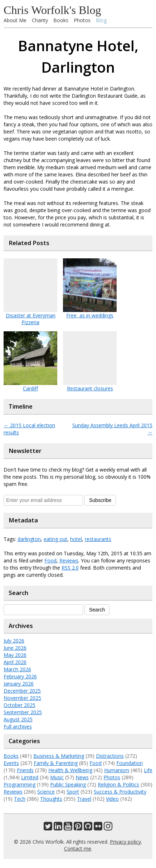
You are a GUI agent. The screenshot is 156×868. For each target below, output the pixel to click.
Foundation (130, 763)
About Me (15, 20)
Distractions (110, 756)
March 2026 (17, 669)
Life (148, 770)
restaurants (98, 539)
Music (57, 777)
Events (11, 763)
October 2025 (19, 705)
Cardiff (30, 388)
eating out (55, 539)
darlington (29, 539)
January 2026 (19, 684)
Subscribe (100, 500)
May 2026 (15, 655)
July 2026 (14, 641)
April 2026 (15, 662)
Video (112, 799)
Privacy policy (125, 842)
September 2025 (23, 712)
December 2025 (22, 691)
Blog (101, 20)
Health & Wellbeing (70, 770)
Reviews (69, 560)
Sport (73, 792)
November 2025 (22, 698)
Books (61, 20)
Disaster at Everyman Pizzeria (31, 319)
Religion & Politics (118, 784)
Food (50, 560)
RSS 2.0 (70, 568)
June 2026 (15, 648)
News (82, 777)
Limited (30, 777)
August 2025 (18, 719)
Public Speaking (68, 784)
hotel (76, 539)
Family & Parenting (56, 763)
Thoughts (51, 799)
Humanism (117, 770)
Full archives (18, 726)
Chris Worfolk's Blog (52, 10)
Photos (82, 20)
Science (46, 792)
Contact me (78, 849)
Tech (20, 799)
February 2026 (20, 676)
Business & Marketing (59, 756)
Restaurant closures (90, 388)
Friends (25, 770)
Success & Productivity (120, 792)
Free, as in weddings (90, 315)
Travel (84, 799)
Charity (40, 20)
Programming (19, 784)
